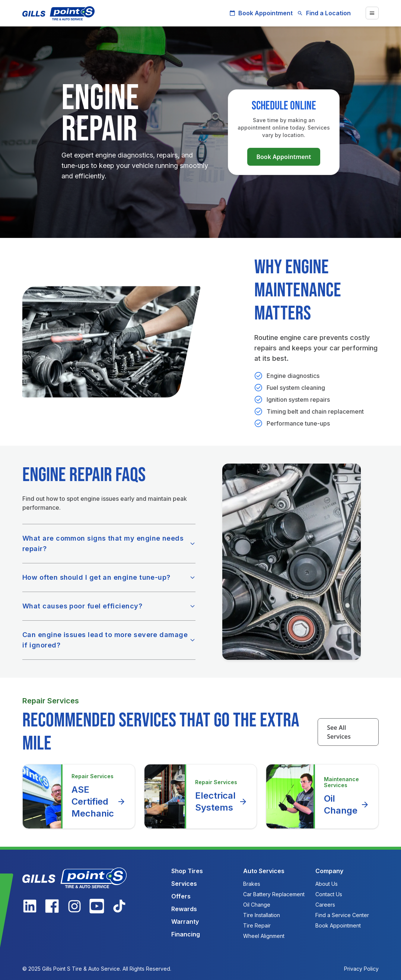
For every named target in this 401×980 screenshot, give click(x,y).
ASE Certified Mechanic (99, 801)
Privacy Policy (361, 969)
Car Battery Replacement (274, 894)
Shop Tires (187, 871)
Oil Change (347, 804)
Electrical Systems (221, 801)
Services (184, 884)
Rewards (184, 909)
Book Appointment (261, 13)
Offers (181, 896)
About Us (327, 884)
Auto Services (264, 871)
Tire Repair (257, 925)
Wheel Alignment (264, 936)
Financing (186, 934)
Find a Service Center (342, 915)
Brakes (252, 884)
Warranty (185, 922)
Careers (325, 905)
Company (329, 871)
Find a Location (324, 13)
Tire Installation (262, 915)
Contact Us (329, 894)
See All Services (339, 732)
